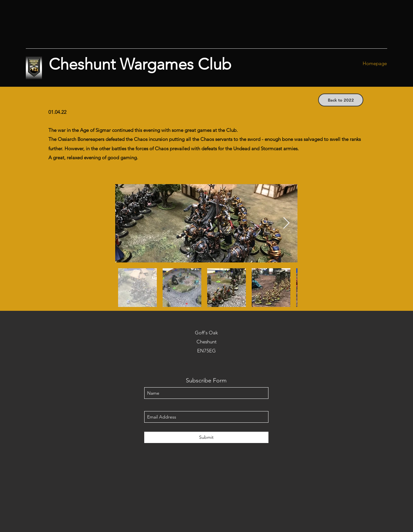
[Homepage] (375, 64)
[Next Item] (286, 223)
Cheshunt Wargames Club (140, 64)
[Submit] (206, 437)
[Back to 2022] (341, 100)
